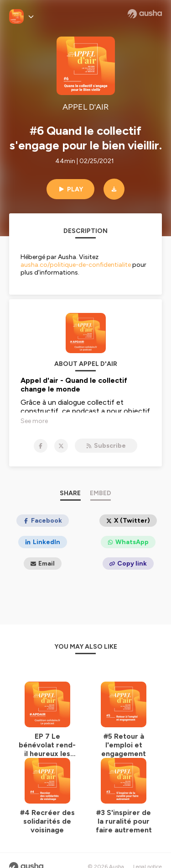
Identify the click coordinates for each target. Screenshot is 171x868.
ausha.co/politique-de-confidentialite (76, 265)
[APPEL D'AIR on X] (61, 446)
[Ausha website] (145, 14)
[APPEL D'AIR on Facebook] (41, 446)
